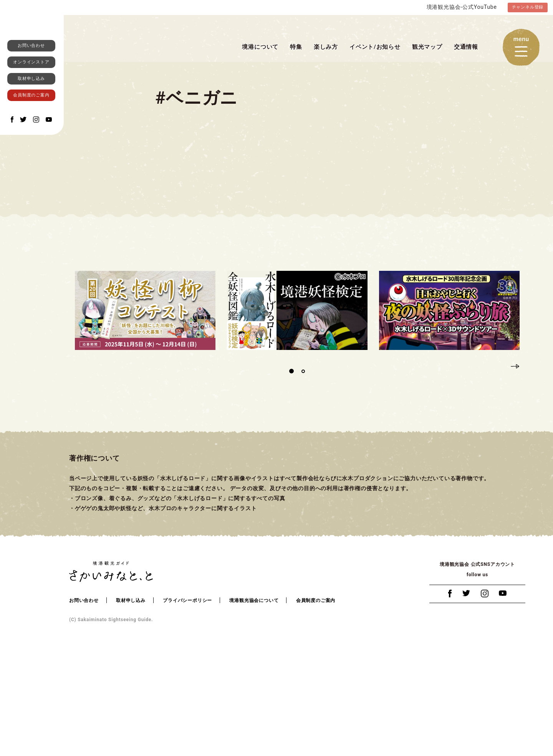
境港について (260, 47)
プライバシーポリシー (187, 705)
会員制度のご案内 (31, 188)
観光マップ (427, 47)
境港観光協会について (254, 705)
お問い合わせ (31, 138)
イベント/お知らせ (375, 47)
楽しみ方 (326, 47)
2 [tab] (303, 475)
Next (515, 470)
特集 (296, 47)
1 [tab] (291, 476)
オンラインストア (31, 155)
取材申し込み (31, 171)
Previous (501, 470)
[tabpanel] (145, 414)
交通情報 (466, 47)
